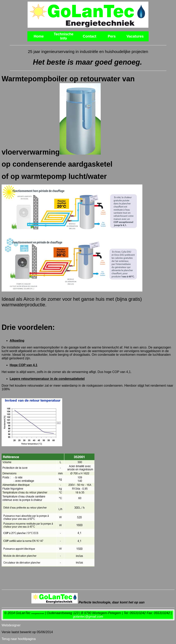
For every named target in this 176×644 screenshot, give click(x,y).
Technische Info (64, 36)
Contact (90, 36)
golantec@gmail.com (88, 617)
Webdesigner (11, 625)
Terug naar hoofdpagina (19, 639)
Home (39, 36)
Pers (112, 36)
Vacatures (135, 36)
